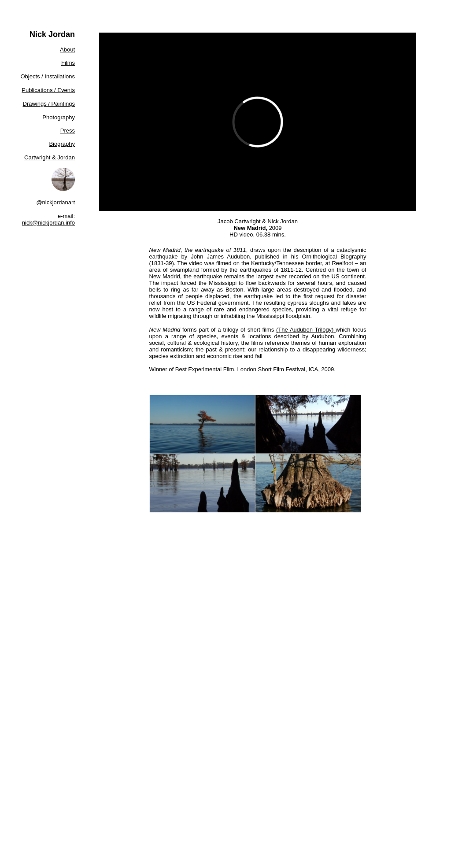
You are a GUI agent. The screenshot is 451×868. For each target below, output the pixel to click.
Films (68, 63)
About (67, 50)
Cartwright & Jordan (50, 157)
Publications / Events (48, 90)
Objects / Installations (48, 76)
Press (68, 131)
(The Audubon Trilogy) (306, 330)
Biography (62, 144)
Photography (59, 117)
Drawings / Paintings (49, 104)
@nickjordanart (55, 202)
